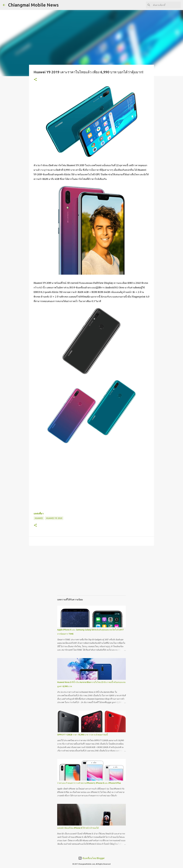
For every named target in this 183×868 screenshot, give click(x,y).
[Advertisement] (91, 573)
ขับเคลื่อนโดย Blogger (91, 858)
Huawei (39, 518)
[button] (35, 80)
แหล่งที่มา (39, 513)
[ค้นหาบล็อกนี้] (166, 5)
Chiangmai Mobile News (33, 5)
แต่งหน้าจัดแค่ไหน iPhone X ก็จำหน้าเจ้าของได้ (78, 828)
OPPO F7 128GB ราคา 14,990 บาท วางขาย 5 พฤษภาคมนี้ (82, 735)
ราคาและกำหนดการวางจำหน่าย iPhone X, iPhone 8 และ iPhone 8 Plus (89, 783)
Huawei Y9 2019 (54, 518)
